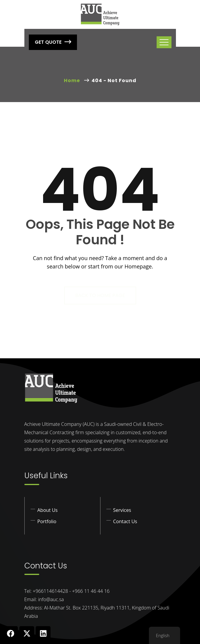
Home (73, 80)
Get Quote (53, 42)
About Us (48, 510)
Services (122, 510)
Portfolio (47, 521)
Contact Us (125, 521)
